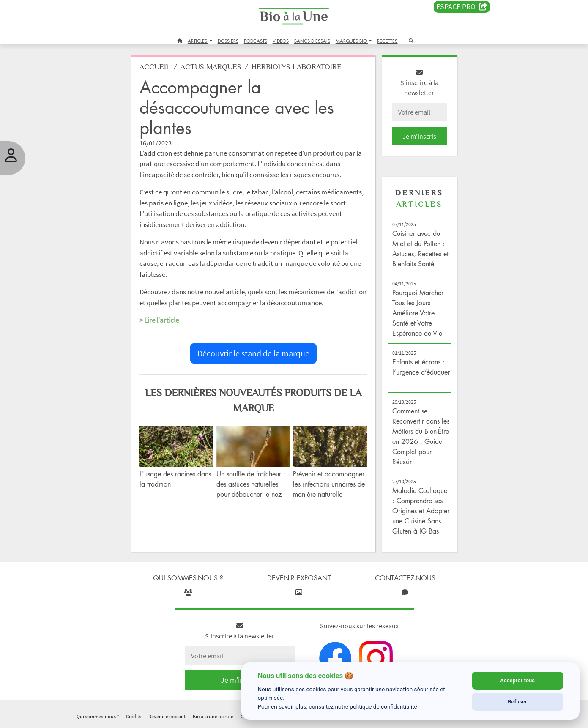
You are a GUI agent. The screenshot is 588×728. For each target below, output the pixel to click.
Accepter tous (517, 680)
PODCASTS (256, 41)
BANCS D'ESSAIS (312, 41)
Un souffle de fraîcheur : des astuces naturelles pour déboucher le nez (251, 484)
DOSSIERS (228, 41)
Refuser (517, 702)
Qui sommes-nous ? (98, 717)
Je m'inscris (419, 136)
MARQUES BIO (352, 41)
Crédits (134, 717)
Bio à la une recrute (213, 717)
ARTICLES (198, 41)
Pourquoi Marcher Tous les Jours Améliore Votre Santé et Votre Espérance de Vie (418, 313)
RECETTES (387, 41)
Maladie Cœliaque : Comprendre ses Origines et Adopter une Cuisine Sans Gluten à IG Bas (421, 511)
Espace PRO (462, 7)
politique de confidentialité (383, 706)
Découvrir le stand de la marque (253, 353)
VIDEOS (281, 41)
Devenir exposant (167, 717)
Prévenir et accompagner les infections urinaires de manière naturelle (329, 484)
